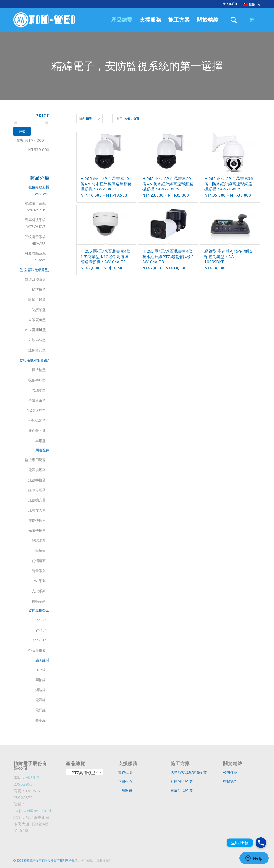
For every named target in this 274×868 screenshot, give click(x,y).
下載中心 (125, 781)
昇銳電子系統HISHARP (35, 240)
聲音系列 (39, 571)
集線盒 (41, 551)
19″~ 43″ (39, 640)
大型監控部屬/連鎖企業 (189, 772)
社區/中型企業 (182, 781)
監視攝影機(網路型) (34, 270)
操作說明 (125, 772)
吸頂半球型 (37, 299)
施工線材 (42, 660)
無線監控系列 (35, 279)
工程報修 (125, 790)
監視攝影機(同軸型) (34, 360)
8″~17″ (41, 630)
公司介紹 (230, 772)
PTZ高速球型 (35, 330)
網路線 (41, 690)
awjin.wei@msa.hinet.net (36, 811)
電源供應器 (37, 470)
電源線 (41, 700)
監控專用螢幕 (39, 610)
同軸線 (41, 680)
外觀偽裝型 (37, 340)
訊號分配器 (37, 490)
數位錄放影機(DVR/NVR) (39, 190)
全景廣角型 (37, 320)
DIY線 (41, 670)
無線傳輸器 (37, 520)
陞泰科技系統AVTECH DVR (35, 223)
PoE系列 (39, 581)
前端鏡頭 (39, 561)
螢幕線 (41, 720)
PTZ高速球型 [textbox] (83, 773)
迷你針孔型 (37, 350)
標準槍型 (39, 289)
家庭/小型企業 (182, 790)
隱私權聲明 (104, 860)
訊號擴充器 (37, 500)
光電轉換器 (37, 530)
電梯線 (41, 710)
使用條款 (87, 860)
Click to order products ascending (108, 120)
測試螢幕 (39, 540)
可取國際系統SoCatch (35, 257)
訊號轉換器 (37, 480)
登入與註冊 (230, 4)
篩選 (22, 131)
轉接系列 (39, 601)
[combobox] (85, 772)
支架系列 (39, 591)
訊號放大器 (37, 510)
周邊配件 (42, 450)
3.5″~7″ (40, 620)
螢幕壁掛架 (37, 650)
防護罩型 (39, 310)
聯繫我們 (230, 781)
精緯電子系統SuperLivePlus (34, 207)
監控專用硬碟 (35, 460)
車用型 (41, 441)
